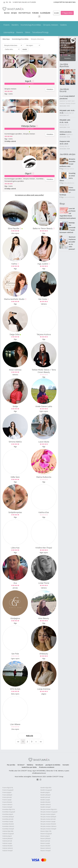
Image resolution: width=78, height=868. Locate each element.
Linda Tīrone (44, 583)
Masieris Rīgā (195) (46, 831)
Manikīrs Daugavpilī (46, 790)
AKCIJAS (14, 13)
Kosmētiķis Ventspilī (8, 829)
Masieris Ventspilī (45, 850)
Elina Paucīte (15, 228)
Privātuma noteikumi (47, 767)
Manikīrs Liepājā (45, 800)
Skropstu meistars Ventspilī (48, 829)
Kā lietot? (21, 765)
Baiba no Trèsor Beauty (44, 228)
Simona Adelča (15, 442)
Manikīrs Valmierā (46, 804)
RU (7, 2)
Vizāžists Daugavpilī (8, 834)
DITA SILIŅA (15, 689)
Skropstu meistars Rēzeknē (48, 824)
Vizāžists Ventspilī (7, 850)
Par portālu (11, 765)
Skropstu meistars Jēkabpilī (48, 817)
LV (4, 2)
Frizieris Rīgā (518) (8, 788)
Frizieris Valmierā (7, 804)
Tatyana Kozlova (44, 334)
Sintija (15, 406)
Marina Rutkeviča (44, 477)
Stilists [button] (28, 32)
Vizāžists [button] (63, 25)
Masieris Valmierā (46, 848)
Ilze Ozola (44, 299)
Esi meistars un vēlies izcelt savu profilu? (29, 195)
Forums (36, 13)
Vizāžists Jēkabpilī (7, 838)
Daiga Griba (15, 334)
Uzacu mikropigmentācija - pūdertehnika (67, 44)
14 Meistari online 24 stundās (24, 2)
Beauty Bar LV (69, 113)
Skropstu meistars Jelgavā (48, 814)
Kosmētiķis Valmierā (8, 826)
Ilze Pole (15, 654)
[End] (41, 741)
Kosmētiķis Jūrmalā (8, 819)
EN (10, 2)
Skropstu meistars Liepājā (48, 821)
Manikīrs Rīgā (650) (46, 788)
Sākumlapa (6, 39)
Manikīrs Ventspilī (45, 807)
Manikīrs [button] (15, 25)
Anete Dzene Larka (44, 406)
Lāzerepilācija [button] (9, 32)
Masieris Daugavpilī (46, 834)
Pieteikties (50, 89)
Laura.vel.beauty (69, 197)
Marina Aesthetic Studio (15, 299)
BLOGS (7, 13)
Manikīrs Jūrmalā (45, 797)
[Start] (18, 741)
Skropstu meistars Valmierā (48, 826)
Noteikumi (39, 765)
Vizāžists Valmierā (8, 848)
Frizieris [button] (6, 25)
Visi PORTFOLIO (25, 13)
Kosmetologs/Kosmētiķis (20, 39)
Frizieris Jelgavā (7, 792)
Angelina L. (69, 134)
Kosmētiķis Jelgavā (8, 814)
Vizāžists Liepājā (7, 843)
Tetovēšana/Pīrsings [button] (40, 32)
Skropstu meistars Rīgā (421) (49, 809)
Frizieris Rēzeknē (7, 802)
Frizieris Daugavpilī (8, 790)
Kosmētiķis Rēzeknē (8, 824)
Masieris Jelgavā (45, 836)
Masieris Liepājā (45, 843)
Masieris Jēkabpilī (45, 838)
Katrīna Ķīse (44, 512)
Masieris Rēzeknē (45, 846)
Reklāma (30, 765)
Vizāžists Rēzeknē (7, 846)
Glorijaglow (15, 618)
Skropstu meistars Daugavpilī (49, 812)
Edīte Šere (15, 477)
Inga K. (28, 81)
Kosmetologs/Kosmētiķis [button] (31, 25)
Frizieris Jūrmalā (7, 797)
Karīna (15, 264)
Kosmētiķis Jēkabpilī (8, 817)
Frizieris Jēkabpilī (7, 795)
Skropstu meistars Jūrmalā (48, 819)
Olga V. (28, 173)
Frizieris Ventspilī (7, 807)
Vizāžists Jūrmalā (7, 841)
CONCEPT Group (58, 776)
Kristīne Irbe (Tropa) (44, 548)
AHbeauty (44, 654)
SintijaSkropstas (15, 512)
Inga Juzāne (44, 264)
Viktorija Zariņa (28, 126)
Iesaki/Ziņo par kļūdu (29, 767)
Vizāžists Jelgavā (7, 836)
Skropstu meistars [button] (51, 25)
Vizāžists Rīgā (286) (8, 831)
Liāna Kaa (15, 548)
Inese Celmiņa (15, 370)
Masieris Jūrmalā (45, 841)
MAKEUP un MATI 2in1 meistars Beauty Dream (67, 102)
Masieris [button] (20, 32)
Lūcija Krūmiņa (44, 689)
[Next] (36, 741)
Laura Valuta (44, 442)
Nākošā (30, 736)
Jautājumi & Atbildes (53, 765)
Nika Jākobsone (69, 183)
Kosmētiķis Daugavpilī (9, 812)
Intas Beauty (44, 618)
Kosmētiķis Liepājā (8, 821)
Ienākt (56, 13)
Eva (15, 583)
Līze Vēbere (15, 724)
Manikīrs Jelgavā (45, 792)
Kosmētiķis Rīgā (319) (8, 809)
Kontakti (66, 765)
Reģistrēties (67, 13)
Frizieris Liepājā (7, 800)
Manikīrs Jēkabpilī (45, 795)
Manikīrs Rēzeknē (45, 802)
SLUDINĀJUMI (45, 13)
